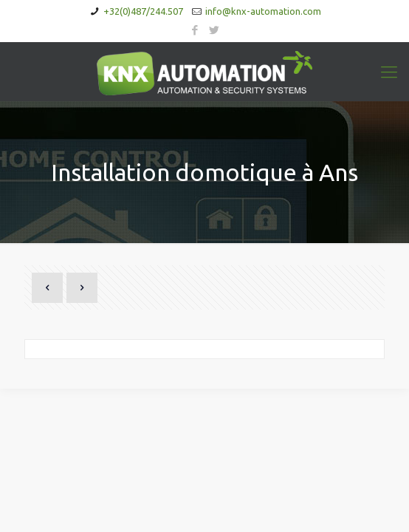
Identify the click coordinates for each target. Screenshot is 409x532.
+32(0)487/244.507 (143, 11)
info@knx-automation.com (263, 11)
